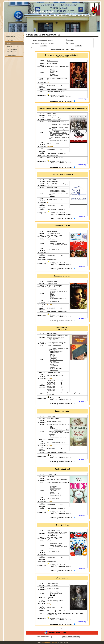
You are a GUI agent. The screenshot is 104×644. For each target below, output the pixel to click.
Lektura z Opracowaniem (54, 346)
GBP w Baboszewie (13, 47)
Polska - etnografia (56, 545)
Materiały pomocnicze (56, 369)
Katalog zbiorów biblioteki (42, 12)
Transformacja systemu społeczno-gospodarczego (59, 431)
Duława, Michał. (52, 180)
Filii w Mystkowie (12, 49)
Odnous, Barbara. (52, 231)
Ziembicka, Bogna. (52, 281)
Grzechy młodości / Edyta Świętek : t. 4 (58, 424)
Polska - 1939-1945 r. (56, 593)
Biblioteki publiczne (56, 488)
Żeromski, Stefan (52, 333)
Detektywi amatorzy (56, 489)
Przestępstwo (54, 71)
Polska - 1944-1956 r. (56, 136)
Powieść (53, 356)
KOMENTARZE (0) (82, 99)
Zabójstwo (53, 491)
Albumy (52, 196)
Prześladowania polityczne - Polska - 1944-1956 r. (59, 131)
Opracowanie (54, 76)
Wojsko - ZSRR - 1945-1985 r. (59, 133)
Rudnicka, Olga (51, 474)
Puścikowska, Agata (53, 583)
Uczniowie (53, 361)
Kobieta (53, 70)
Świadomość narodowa (57, 360)
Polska (52, 73)
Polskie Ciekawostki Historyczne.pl (57, 122)
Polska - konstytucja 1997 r (58, 243)
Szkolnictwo (54, 358)
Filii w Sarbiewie (12, 52)
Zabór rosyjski (54, 366)
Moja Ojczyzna (51, 239)
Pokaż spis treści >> (52, 155)
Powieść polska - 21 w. (57, 495)
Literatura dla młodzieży (57, 351)
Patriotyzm (53, 354)
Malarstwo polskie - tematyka (58, 192)
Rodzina (53, 295)
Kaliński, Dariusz (52, 114)
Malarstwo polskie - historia (58, 190)
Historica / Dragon (52, 188)
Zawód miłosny (55, 363)
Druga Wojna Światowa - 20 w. (59, 140)
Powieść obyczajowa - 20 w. (58, 298)
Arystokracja (54, 290)
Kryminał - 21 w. (55, 494)
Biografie (53, 74)
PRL (52, 427)
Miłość (52, 294)
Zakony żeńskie (55, 592)
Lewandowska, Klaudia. (54, 530)
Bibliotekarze (54, 486)
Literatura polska (55, 353)
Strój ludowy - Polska (56, 544)
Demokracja (54, 242)
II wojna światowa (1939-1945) (59, 291)
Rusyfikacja (54, 357)
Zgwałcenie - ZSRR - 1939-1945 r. (60, 134)
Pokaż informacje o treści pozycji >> (57, 89)
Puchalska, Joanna (52, 61)
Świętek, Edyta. (51, 416)
